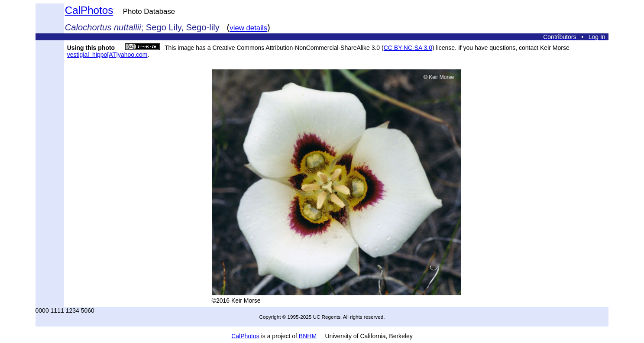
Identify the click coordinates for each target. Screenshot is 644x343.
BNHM (308, 336)
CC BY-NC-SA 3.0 (408, 48)
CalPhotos (89, 10)
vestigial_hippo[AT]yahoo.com (107, 55)
